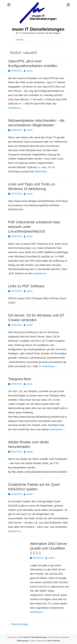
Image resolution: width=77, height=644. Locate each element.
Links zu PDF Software (26, 286)
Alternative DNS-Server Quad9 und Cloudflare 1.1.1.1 (49, 548)
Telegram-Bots (20, 379)
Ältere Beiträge (18, 624)
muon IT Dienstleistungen (38, 29)
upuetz (30, 71)
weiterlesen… (16, 108)
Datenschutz (23, 641)
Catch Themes (53, 641)
